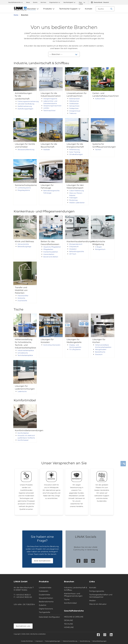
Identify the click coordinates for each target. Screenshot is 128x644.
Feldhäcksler (74, 104)
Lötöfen (46, 108)
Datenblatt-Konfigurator (49, 617)
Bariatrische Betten (51, 257)
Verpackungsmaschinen (52, 106)
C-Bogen (98, 247)
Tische (67, 599)
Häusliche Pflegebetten (52, 247)
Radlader (47, 150)
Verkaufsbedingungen (99, 641)
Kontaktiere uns (23, 626)
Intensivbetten (49, 254)
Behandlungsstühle (77, 251)
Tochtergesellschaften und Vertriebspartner (101, 596)
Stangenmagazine (50, 99)
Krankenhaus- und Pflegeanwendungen (73, 595)
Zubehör (43, 605)
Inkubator (73, 249)
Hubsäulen (44, 591)
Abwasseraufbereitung (26, 150)
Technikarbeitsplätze (25, 355)
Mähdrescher (74, 101)
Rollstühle (21, 298)
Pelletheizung (74, 150)
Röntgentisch (100, 249)
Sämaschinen (74, 106)
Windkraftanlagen (76, 154)
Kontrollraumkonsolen (52, 345)
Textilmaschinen (49, 111)
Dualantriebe (45, 595)
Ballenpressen (75, 99)
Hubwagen (73, 198)
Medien (92, 601)
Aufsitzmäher (100, 99)
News (28, 2)
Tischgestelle (45, 612)
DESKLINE (68, 620)
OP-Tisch (73, 254)
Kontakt (93, 588)
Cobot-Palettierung (77, 191)
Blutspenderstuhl (76, 244)
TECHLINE (68, 624)
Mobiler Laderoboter (77, 203)
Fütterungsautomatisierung (28, 101)
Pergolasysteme (24, 190)
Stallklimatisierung (25, 106)
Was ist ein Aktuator (98, 604)
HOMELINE (69, 627)
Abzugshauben (101, 349)
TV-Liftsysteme (75, 349)
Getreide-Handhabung (26, 104)
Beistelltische (100, 352)
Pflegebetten (48, 249)
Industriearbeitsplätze (26, 350)
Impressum (39, 641)
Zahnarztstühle (23, 244)
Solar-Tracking (75, 152)
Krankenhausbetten (51, 252)
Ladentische (22, 391)
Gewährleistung (85, 641)
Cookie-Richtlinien (27, 641)
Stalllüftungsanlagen (25, 109)
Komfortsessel (23, 440)
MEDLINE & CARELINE (74, 617)
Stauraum (99, 354)
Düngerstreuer (75, 111)
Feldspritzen (74, 108)
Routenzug (73, 200)
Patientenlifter (23, 296)
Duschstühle (22, 301)
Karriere (43, 2)
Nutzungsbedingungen (53, 641)
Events (35, 2)
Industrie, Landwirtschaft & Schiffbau (76, 589)
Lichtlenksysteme (24, 188)
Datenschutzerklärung (70, 641)
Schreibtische (23, 353)
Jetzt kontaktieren (42, 561)
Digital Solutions (46, 609)
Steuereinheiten (46, 598)
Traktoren (73, 113)
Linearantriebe (45, 588)
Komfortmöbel (70, 603)
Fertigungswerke (97, 591)
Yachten (98, 150)
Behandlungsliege (24, 247)
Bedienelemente (46, 602)
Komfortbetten (23, 433)
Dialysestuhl (74, 247)
